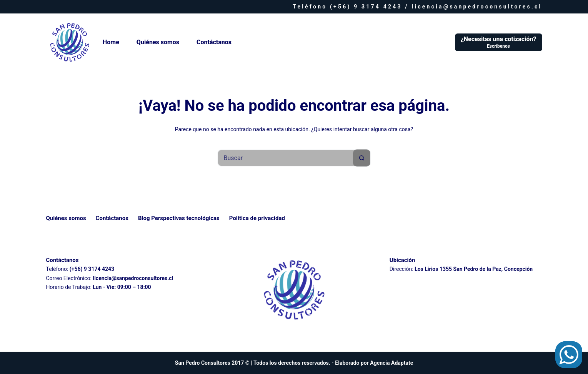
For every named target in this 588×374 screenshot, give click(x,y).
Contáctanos (214, 42)
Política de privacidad (257, 218)
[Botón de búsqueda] (362, 158)
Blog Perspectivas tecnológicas (179, 218)
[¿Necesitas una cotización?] (499, 42)
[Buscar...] (286, 158)
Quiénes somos (158, 42)
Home (111, 42)
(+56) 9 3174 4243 (366, 7)
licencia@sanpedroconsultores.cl (477, 7)
